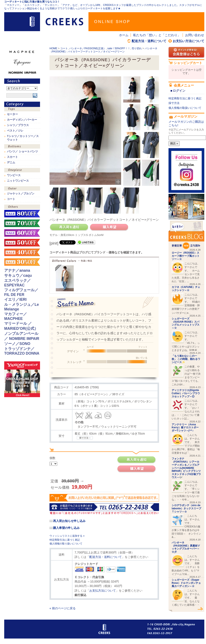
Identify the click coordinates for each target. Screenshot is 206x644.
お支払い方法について (189, 41)
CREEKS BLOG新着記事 (186, 235)
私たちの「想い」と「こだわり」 (157, 35)
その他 (22, 207)
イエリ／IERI (15, 299)
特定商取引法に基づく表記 (65, 540)
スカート (12, 157)
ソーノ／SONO (17, 344)
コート (64, 48)
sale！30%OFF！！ (22, 262)
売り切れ (137, 48)
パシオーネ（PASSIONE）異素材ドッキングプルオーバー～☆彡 (186, 547)
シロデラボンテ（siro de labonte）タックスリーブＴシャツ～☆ (186, 508)
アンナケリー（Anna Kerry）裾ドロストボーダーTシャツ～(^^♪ (185, 428)
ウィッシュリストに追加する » (67, 536)
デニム (11, 162)
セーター (12, 114)
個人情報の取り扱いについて (66, 544)
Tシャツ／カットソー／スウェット (23, 138)
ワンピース (22, 171)
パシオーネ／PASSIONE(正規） (88, 48)
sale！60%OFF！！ (22, 233)
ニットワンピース (18, 181)
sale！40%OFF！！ (22, 252)
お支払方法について (103, 591)
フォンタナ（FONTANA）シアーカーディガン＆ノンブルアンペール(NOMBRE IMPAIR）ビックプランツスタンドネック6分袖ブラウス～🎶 (186, 468)
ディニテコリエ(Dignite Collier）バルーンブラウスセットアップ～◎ (186, 393)
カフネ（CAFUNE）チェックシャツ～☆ (186, 289)
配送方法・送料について (149, 41)
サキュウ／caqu (18, 275)
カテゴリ (22, 104)
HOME (53, 48)
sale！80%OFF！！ (22, 214)
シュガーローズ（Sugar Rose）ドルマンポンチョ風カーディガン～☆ (186, 583)
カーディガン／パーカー (22, 120)
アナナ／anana (17, 270)
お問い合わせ (195, 35)
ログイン (179, 91)
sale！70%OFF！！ (22, 223)
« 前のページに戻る (63, 608)
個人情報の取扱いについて (185, 108)
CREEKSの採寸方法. (85, 438)
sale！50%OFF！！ (119, 48)
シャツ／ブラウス (18, 125)
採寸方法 (174, 103)
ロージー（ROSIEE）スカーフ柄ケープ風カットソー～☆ (186, 256)
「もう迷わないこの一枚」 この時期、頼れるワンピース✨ (186, 359)
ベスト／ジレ (15, 131)
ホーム (124, 35)
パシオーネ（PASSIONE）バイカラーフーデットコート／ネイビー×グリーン (103, 50)
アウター (22, 189)
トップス (22, 110)
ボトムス (22, 147)
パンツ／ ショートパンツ (22, 152)
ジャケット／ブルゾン (21, 194)
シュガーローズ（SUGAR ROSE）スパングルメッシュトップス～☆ (186, 323)
